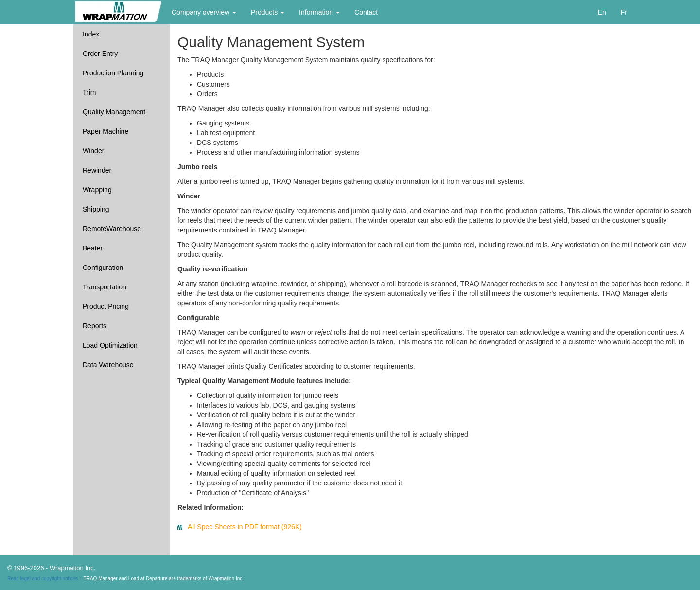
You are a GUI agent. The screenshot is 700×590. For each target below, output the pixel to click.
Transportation (105, 287)
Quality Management (114, 112)
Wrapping (97, 190)
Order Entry (100, 54)
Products (268, 12)
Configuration (103, 268)
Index (91, 34)
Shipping (96, 209)
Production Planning (113, 73)
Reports (95, 326)
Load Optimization (110, 345)
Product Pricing (106, 306)
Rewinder (97, 170)
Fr (624, 12)
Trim (89, 92)
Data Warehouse (108, 365)
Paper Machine (105, 131)
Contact (366, 12)
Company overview (204, 12)
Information (319, 12)
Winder (93, 151)
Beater (93, 248)
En (602, 12)
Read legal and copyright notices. (43, 579)
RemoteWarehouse (112, 229)
